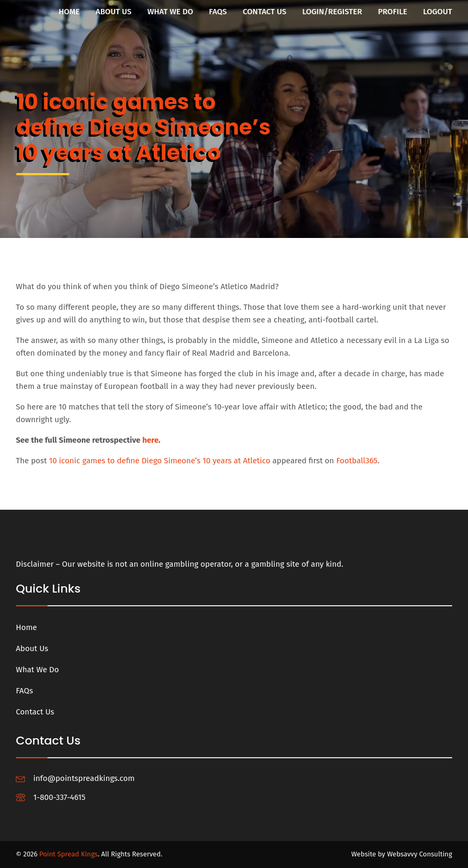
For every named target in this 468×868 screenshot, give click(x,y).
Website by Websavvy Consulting (402, 854)
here (150, 441)
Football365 (357, 461)
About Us (114, 12)
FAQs (218, 12)
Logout (438, 12)
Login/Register (332, 12)
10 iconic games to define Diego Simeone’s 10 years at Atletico (160, 461)
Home (69, 12)
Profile (392, 12)
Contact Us (265, 12)
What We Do (170, 12)
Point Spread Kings (68, 854)
